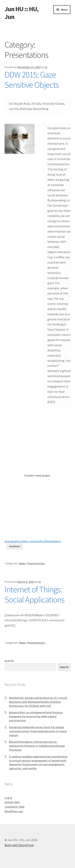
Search (9, 661)
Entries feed (12, 802)
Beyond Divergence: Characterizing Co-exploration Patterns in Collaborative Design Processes (37, 746)
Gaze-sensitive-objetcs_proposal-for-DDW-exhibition (33, 541)
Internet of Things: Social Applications (34, 594)
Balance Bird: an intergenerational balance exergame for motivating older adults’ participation (36, 716)
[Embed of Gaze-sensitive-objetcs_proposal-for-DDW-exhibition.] (38, 475)
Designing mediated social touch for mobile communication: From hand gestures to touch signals (38, 731)
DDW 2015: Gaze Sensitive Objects (32, 80)
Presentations (36, 563)
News (22, 563)
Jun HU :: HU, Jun (21, 13)
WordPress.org (14, 811)
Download (14, 546)
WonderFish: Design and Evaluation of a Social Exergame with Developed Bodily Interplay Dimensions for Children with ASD (38, 702)
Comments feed (14, 807)
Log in (8, 798)
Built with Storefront (19, 845)
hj (46, 67)
